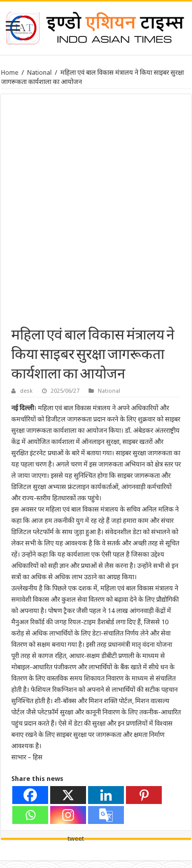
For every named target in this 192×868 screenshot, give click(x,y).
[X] (68, 795)
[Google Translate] (106, 815)
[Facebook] (30, 795)
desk (26, 391)
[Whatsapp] (30, 815)
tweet (76, 839)
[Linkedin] (106, 795)
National (39, 72)
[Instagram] (68, 815)
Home (10, 72)
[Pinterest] (144, 795)
